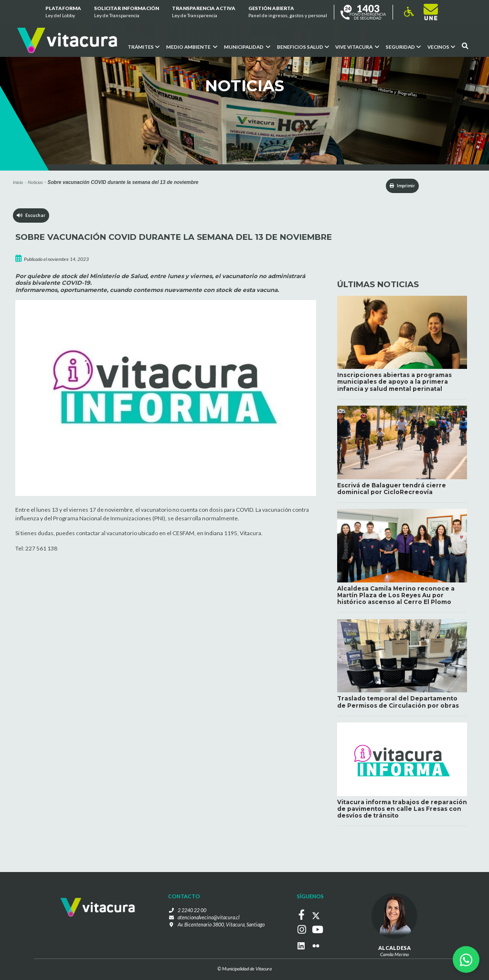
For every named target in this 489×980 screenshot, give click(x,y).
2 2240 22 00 (195, 913)
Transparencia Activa (204, 12)
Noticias (35, 182)
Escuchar (32, 217)
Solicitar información (127, 12)
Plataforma (63, 12)
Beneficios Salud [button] (303, 46)
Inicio (18, 182)
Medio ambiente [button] (191, 46)
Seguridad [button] (403, 46)
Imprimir (396, 186)
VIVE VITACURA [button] (357, 46)
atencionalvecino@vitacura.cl (209, 920)
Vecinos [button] (441, 46)
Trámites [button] (143, 46)
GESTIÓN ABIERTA (288, 12)
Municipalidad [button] (247, 46)
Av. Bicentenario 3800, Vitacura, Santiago (221, 927)
